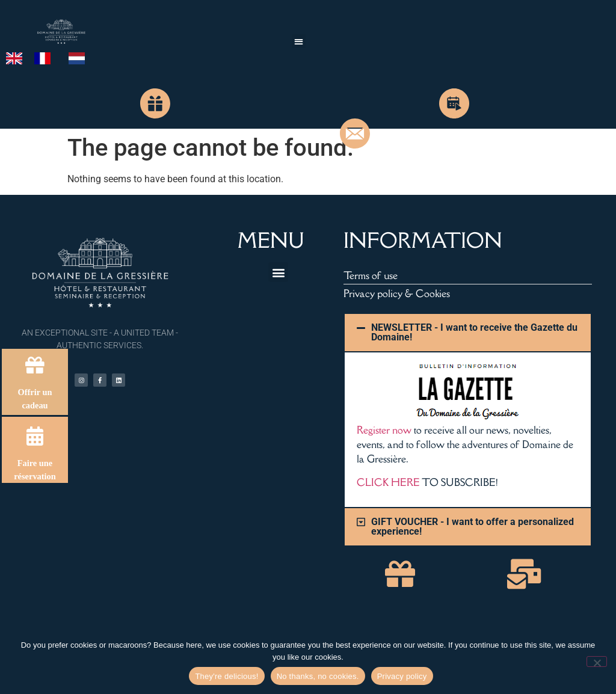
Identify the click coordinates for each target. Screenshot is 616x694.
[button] (299, 41)
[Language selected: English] (51, 58)
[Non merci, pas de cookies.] (597, 662)
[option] (45, 58)
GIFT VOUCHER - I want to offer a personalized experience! (473, 527)
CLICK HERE (388, 482)
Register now (384, 430)
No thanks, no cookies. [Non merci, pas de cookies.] (318, 676)
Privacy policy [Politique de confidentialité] (402, 676)
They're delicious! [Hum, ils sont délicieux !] (226, 676)
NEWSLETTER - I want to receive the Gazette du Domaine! (474, 332)
